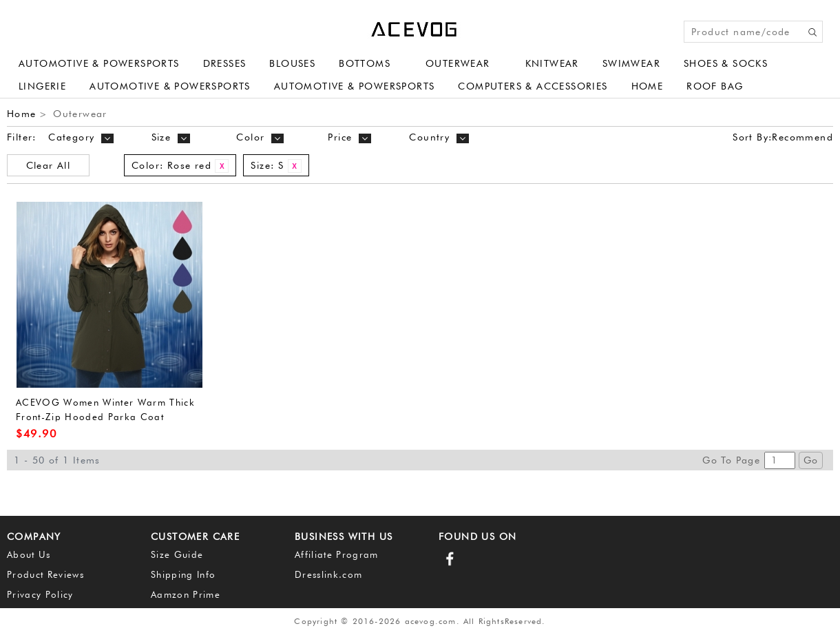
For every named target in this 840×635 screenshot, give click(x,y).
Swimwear (631, 63)
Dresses (225, 63)
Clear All (49, 165)
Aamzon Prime (186, 594)
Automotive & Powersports (99, 63)
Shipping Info (183, 574)
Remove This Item (222, 166)
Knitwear (552, 63)
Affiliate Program (337, 554)
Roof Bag (715, 86)
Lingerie (42, 86)
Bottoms (365, 63)
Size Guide (177, 554)
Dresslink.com (328, 574)
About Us (29, 554)
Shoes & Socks (726, 63)
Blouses (292, 63)
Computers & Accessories (533, 86)
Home (648, 86)
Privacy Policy (40, 594)
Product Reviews (45, 574)
